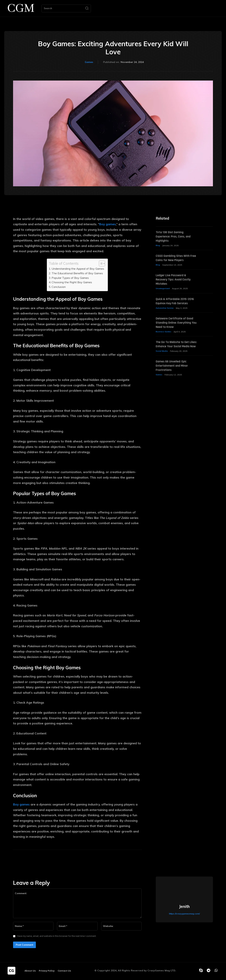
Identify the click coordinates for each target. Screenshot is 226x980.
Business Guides (164, 341)
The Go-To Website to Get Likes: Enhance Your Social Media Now (174, 356)
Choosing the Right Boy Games (72, 282)
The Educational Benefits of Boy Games (77, 273)
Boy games (108, 224)
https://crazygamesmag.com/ (184, 914)
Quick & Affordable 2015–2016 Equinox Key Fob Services (173, 304)
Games (89, 62)
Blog (158, 246)
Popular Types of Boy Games (70, 278)
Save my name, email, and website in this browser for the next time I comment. (57, 936)
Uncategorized (163, 289)
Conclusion (59, 287)
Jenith (184, 906)
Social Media (162, 365)
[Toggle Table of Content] (100, 264)
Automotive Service (165, 313)
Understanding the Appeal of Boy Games (78, 269)
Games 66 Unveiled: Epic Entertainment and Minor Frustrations (174, 380)
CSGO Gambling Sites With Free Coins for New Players (175, 258)
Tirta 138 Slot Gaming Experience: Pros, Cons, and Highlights (175, 237)
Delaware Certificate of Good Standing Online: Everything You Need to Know (173, 330)
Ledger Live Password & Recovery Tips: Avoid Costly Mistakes (175, 280)
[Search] (87, 8)
